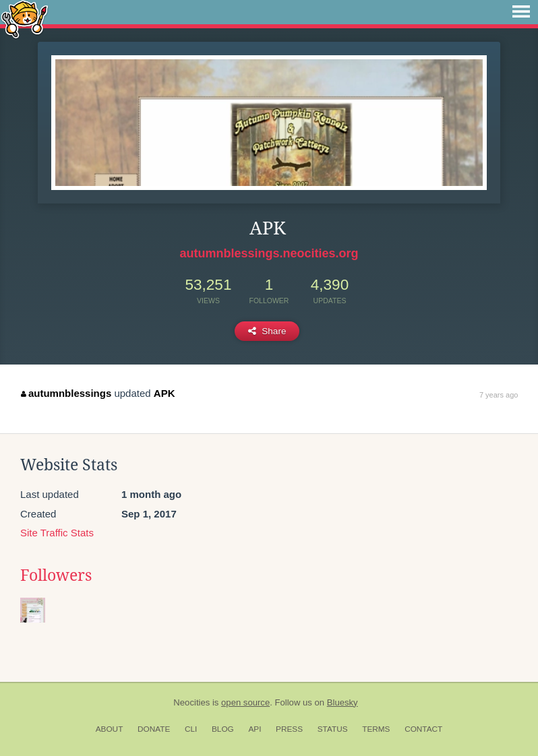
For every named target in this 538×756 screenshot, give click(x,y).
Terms (376, 729)
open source (245, 702)
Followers (56, 575)
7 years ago (499, 395)
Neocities (191, 702)
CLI (191, 729)
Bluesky (342, 702)
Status (333, 729)
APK (165, 393)
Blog (223, 729)
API (255, 729)
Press (289, 729)
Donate (154, 729)
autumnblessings (66, 393)
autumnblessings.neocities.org (269, 253)
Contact (423, 729)
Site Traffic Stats (57, 533)
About (110, 729)
